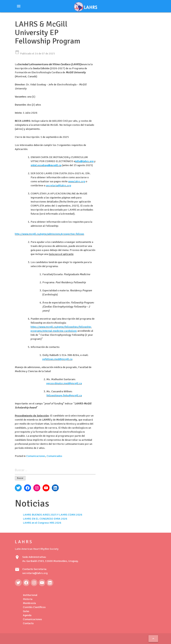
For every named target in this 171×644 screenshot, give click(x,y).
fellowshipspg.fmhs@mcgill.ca (64, 395)
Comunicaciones (36, 456)
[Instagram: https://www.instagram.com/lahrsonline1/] (34, 583)
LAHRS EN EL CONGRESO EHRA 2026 (45, 519)
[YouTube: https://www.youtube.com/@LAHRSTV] (42, 583)
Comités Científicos (34, 607)
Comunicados (54, 456)
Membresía (29, 603)
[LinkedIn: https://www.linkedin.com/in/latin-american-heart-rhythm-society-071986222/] (50, 583)
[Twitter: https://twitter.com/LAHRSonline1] (18, 583)
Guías (26, 611)
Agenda (27, 615)
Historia (28, 599)
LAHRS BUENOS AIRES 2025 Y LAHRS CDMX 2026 (53, 515)
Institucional (30, 595)
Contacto (28, 623)
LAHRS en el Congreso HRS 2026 (42, 523)
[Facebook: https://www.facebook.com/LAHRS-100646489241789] (26, 583)
